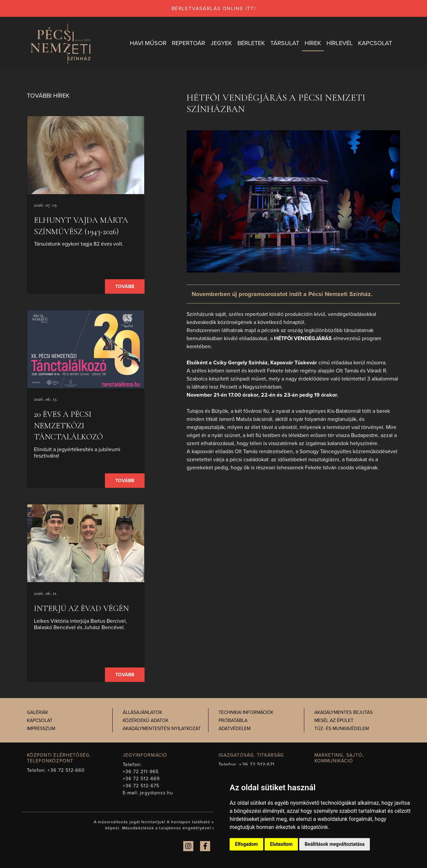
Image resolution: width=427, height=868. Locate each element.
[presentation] (86, 155)
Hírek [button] (313, 43)
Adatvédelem (235, 729)
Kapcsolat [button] (375, 43)
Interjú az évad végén (81, 609)
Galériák (37, 713)
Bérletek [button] (251, 43)
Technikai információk (246, 713)
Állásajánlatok (142, 713)
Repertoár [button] (188, 43)
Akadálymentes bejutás (343, 713)
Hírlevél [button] (340, 43)
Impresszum (41, 729)
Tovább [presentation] (125, 287)
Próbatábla (233, 721)
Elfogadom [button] (246, 844)
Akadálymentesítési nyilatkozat (162, 729)
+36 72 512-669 (141, 779)
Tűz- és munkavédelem (342, 729)
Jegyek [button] (221, 43)
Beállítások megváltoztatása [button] (335, 844)
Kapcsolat (40, 721)
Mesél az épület (334, 721)
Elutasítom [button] (281, 844)
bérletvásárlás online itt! (213, 8)
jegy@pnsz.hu (157, 793)
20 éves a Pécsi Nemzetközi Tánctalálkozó (68, 426)
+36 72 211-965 (141, 772)
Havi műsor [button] (148, 43)
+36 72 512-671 (257, 765)
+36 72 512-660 (66, 770)
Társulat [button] (285, 43)
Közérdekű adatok (146, 721)
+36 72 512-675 (141, 786)
